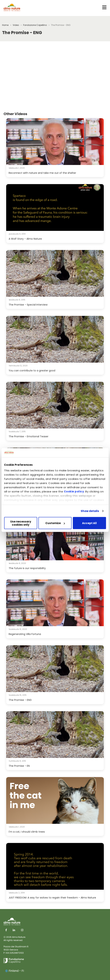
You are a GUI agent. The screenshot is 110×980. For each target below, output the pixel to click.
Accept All (89, 523)
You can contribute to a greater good (32, 371)
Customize (55, 523)
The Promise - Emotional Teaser (29, 436)
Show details (90, 511)
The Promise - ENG (20, 700)
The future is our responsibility (27, 568)
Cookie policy (74, 491)
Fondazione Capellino (35, 25)
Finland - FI (15, 971)
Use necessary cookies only (21, 523)
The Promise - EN (19, 766)
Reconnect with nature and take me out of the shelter (42, 173)
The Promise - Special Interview (28, 305)
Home (5, 25)
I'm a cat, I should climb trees (27, 832)
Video (16, 25)
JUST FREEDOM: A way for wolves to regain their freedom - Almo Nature (52, 898)
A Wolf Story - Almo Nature (25, 239)
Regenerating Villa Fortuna (25, 634)
